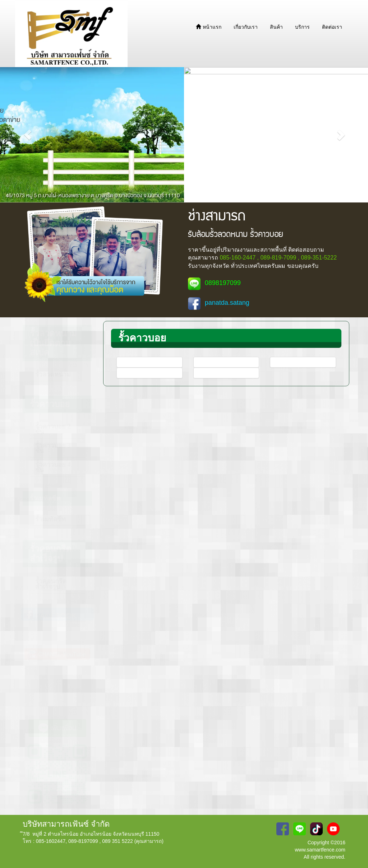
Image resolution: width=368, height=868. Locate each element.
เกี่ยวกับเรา (246, 27)
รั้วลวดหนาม (53, 374)
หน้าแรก (209, 27)
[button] (28, 135)
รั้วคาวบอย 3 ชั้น (53, 448)
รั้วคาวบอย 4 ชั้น (53, 467)
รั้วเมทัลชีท (50, 519)
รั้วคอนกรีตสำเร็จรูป (51, 584)
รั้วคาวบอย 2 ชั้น (53, 429)
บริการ (302, 27)
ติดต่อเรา (332, 27)
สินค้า (276, 27)
